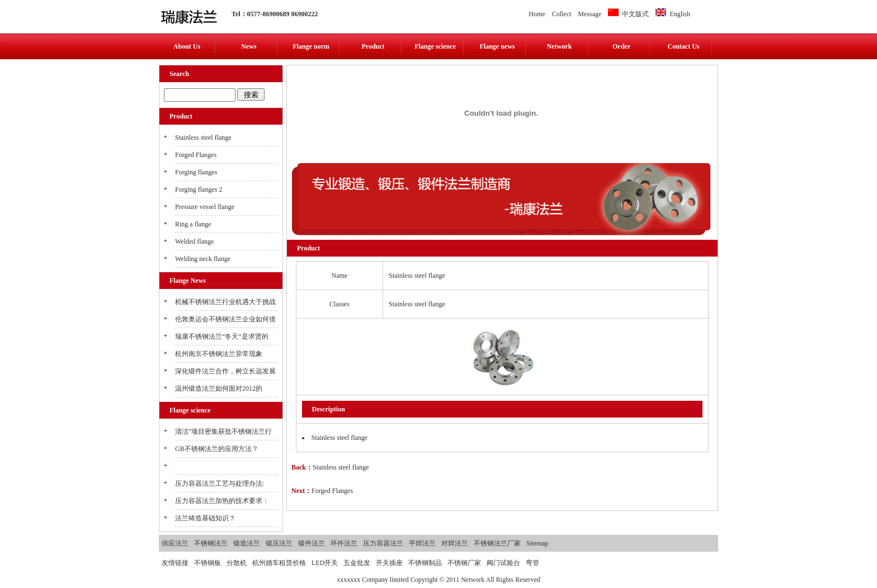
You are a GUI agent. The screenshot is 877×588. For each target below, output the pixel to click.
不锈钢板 (208, 563)
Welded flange (194, 241)
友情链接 (175, 563)
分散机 (237, 563)
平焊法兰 (422, 543)
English (673, 14)
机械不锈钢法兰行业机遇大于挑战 (225, 302)
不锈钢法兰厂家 (497, 543)
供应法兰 (175, 543)
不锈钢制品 (425, 563)
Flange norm (311, 46)
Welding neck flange (203, 259)
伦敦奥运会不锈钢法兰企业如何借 (225, 319)
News (249, 46)
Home (537, 14)
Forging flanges (196, 172)
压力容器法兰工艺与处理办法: (220, 483)
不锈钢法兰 (211, 543)
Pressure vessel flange (205, 207)
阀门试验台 (503, 563)
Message (590, 14)
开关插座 (389, 563)
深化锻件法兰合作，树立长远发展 (225, 371)
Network (560, 46)
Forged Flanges (196, 155)
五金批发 (357, 563)
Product (373, 46)
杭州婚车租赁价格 (279, 563)
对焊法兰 (455, 543)
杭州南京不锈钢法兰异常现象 (219, 354)
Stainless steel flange (203, 137)
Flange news (498, 46)
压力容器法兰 (383, 543)
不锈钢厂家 (464, 563)
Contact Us (684, 46)
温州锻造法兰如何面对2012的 (219, 388)
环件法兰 (344, 543)
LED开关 (325, 563)
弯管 (532, 563)
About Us (187, 46)
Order (621, 46)
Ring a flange (193, 224)
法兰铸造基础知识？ (205, 518)
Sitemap (537, 543)
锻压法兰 (279, 543)
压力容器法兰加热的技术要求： (222, 501)
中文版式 (628, 14)
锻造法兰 (247, 543)
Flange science (435, 46)
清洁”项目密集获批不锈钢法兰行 (223, 431)
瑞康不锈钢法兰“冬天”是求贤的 (222, 336)
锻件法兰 (312, 543)
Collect (562, 14)
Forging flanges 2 (199, 189)
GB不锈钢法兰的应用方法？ (217, 449)
